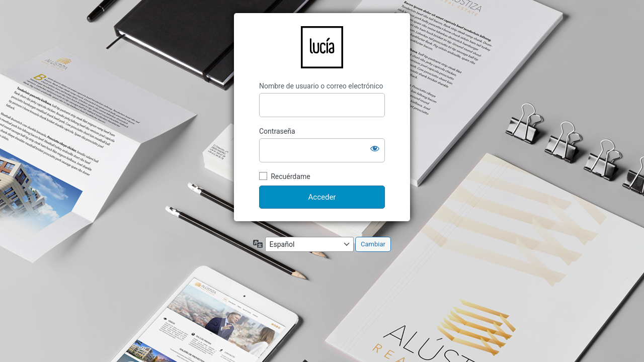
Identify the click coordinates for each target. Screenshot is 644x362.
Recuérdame (290, 176)
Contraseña (277, 131)
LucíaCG (322, 47)
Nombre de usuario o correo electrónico (321, 86)
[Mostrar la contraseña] (375, 148)
